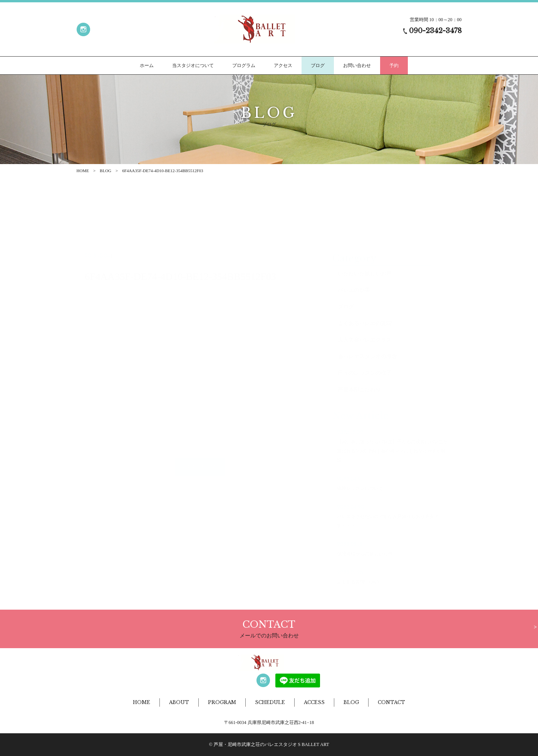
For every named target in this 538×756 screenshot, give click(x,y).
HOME (83, 171)
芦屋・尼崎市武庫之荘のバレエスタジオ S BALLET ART (272, 744)
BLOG (106, 171)
